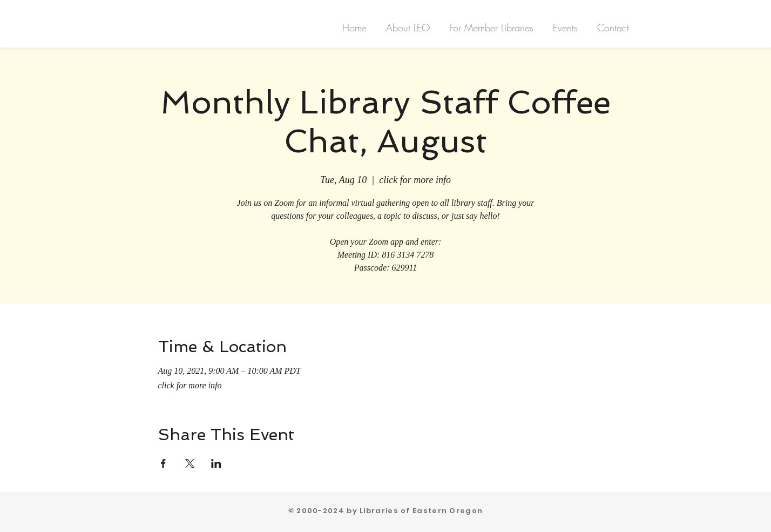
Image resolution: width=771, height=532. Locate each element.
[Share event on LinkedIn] (216, 463)
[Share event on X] (190, 463)
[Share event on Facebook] (163, 463)
